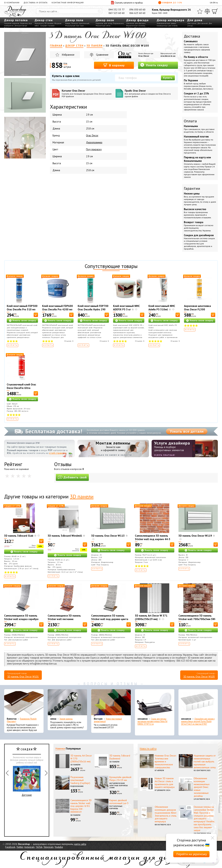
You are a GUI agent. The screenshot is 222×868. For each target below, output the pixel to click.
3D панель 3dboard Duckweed (120, 757)
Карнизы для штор (104, 23)
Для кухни (192, 23)
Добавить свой (72, 477)
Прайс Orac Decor (150, 93)
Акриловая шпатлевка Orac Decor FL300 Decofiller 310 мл (197, 309)
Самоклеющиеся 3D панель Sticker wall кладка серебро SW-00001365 (21, 619)
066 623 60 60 (137, 13)
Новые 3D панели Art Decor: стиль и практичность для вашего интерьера (165, 783)
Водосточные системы (136, 26)
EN (214, 3)
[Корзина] (215, 11)
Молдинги (39, 23)
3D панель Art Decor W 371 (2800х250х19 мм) (151, 617)
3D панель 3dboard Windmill (65, 536)
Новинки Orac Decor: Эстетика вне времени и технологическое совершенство (166, 761)
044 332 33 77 (117, 10)
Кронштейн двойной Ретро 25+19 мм (120, 779)
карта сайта (80, 844)
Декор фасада (137, 20)
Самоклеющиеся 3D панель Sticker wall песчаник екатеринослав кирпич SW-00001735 (64, 621)
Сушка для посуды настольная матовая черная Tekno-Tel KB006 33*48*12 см (152, 721)
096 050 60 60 (137, 10)
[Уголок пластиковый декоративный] (111, 703)
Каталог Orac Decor (87, 93)
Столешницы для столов (167, 26)
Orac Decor (144, 56)
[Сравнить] (207, 11)
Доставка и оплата (36, 3)
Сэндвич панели (48, 26)
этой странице (58, 453)
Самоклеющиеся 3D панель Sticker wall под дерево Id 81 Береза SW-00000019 (81, 806)
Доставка (192, 36)
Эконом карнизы (66, 719)
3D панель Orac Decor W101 (23, 677)
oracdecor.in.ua (168, 56)
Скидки (170, 3)
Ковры (68, 23)
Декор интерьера (170, 20)
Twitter (20, 847)
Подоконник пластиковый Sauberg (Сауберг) (80, 780)
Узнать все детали (187, 431)
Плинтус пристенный (80, 23)
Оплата (190, 121)
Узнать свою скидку (24, 321)
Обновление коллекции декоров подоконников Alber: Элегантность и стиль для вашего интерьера (166, 814)
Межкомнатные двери (166, 23)
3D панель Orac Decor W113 (108, 536)
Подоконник (118, 23)
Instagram (29, 847)
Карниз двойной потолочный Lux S (119, 802)
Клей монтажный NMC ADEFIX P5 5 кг (126, 308)
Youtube (59, 847)
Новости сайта (148, 749)
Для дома (195, 20)
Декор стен (44, 20)
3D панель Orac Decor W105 (199, 677)
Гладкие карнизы (12, 23)
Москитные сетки (103, 26)
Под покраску (94, 149)
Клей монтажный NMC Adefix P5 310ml (162, 308)
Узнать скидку (154, 65)
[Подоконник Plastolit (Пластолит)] (24, 703)
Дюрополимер (94, 142)
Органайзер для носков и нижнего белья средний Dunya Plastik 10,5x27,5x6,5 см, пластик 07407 (198, 721)
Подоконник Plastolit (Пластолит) (22, 720)
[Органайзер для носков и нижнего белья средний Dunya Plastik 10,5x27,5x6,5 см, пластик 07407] (198, 703)
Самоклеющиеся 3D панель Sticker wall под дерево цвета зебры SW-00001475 (110, 619)
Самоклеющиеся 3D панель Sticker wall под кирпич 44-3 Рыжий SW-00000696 (153, 539)
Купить (168, 78)
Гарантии (192, 188)
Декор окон (105, 20)
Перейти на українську (191, 854)
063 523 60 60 (117, 13)
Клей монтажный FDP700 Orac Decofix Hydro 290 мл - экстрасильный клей (93, 309)
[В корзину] (36, 315)
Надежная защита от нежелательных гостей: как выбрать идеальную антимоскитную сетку (205, 761)
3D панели (49, 23)
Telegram (48, 847)
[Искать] (99, 11)
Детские (27, 781)
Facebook (10, 847)
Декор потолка (16, 20)
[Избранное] (200, 11)
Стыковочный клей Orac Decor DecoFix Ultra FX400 (21, 388)
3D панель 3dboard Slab (19, 536)
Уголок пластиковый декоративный (108, 720)
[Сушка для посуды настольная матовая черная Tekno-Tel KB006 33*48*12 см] (155, 703)
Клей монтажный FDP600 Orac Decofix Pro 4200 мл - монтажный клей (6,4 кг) (57, 311)
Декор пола (74, 20)
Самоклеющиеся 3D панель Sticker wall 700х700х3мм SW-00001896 (197, 619)
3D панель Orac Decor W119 (195, 536)
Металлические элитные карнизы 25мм (119, 785)
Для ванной (203, 23)
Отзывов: (69, 341)
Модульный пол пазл (74, 26)
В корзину (114, 65)
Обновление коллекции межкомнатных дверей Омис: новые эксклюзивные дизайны (202, 787)
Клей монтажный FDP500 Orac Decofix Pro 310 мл (22, 308)
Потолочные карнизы (116, 807)
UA (211, 3)
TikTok (39, 847)
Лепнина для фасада (136, 23)
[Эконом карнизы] (67, 703)
